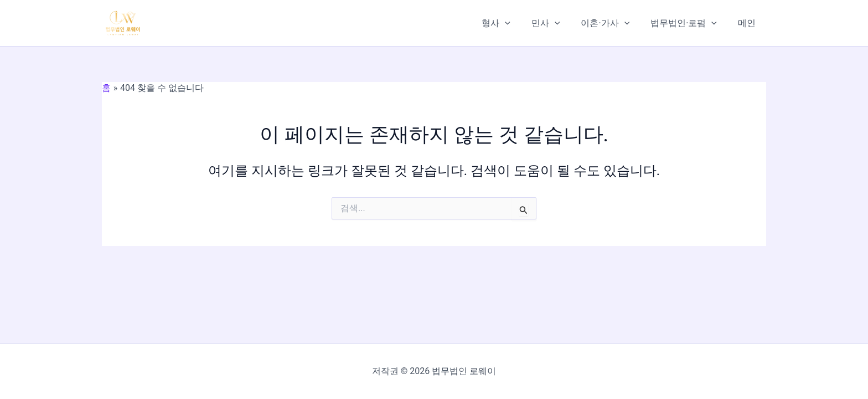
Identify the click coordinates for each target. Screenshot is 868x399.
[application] (520, 23)
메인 (748, 23)
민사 (557, 23)
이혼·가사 (613, 23)
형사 (511, 23)
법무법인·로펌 (689, 23)
